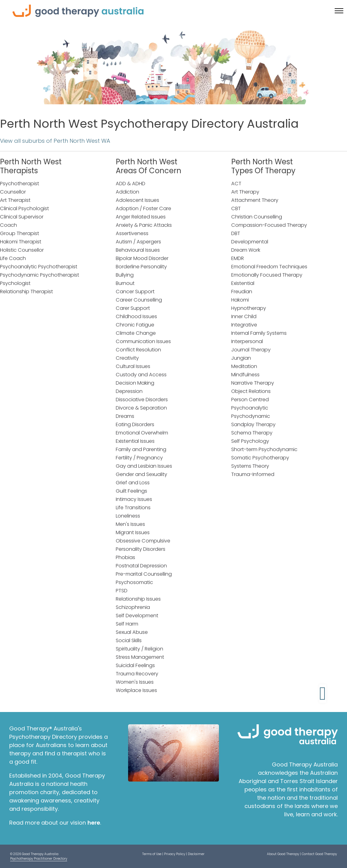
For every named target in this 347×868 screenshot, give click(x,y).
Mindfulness (245, 375)
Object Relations (251, 391)
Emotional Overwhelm (142, 433)
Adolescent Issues (137, 200)
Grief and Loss (133, 483)
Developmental (250, 242)
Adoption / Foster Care (143, 208)
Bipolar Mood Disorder (142, 258)
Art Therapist (15, 200)
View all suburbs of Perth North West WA (55, 141)
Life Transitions (133, 508)
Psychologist (15, 283)
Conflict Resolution (138, 350)
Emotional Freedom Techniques (269, 267)
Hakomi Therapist (21, 242)
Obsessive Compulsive (143, 541)
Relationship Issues (138, 599)
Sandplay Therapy (253, 424)
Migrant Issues (133, 532)
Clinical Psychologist (24, 208)
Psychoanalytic (250, 408)
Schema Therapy (252, 433)
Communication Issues (143, 341)
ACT (236, 184)
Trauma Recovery (137, 674)
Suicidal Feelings (135, 665)
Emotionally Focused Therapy (267, 275)
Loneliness (128, 516)
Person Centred (250, 400)
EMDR (238, 258)
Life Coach (13, 258)
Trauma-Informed (253, 474)
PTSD (122, 591)
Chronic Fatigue (135, 325)
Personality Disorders (141, 549)
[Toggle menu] (339, 11)
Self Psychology (250, 441)
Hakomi (240, 300)
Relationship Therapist (26, 292)
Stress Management (140, 657)
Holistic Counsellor (22, 250)
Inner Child (244, 316)
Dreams (125, 416)
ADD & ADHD (131, 184)
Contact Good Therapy (319, 854)
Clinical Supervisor (22, 217)
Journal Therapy (251, 350)
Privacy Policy (175, 854)
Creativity (127, 358)
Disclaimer (196, 854)
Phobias (125, 557)
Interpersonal (247, 341)
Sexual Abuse (132, 632)
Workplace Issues (136, 690)
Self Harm (127, 624)
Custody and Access (141, 375)
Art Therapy (245, 192)
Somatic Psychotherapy (260, 458)
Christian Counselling (257, 217)
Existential (243, 283)
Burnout (125, 283)
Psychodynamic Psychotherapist (40, 275)
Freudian (242, 292)
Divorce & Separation (141, 408)
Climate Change (136, 333)
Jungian (241, 358)
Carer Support (133, 308)
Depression (129, 391)
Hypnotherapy (249, 308)
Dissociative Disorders (142, 400)
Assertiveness (132, 233)
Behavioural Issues (138, 250)
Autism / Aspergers (138, 242)
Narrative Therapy (253, 383)
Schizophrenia (133, 607)
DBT (236, 233)
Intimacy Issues (134, 499)
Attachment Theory (255, 200)
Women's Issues (135, 682)
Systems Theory (250, 466)
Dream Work (246, 250)
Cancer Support (135, 292)
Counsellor (13, 192)
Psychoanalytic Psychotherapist (39, 267)
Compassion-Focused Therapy (269, 225)
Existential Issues (135, 441)
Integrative (244, 325)
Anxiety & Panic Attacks (144, 225)
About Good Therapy (283, 854)
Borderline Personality (141, 267)
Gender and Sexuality (141, 474)
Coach (8, 225)
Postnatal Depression (141, 566)
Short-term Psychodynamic (264, 449)
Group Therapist (20, 233)
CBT (236, 208)
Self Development (137, 616)
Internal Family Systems (259, 333)
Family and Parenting (141, 449)
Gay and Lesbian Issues (144, 466)
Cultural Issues (133, 366)
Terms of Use (152, 854)
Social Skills (129, 640)
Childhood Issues (136, 316)
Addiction (127, 192)
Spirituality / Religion (139, 649)
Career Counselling (139, 300)
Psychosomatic (134, 582)
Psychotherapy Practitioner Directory (39, 859)
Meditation (244, 366)
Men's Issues (130, 524)
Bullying (125, 275)
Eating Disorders (135, 424)
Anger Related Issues (141, 217)
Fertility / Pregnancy (139, 458)
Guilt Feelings (131, 491)
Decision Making (135, 383)
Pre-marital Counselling (144, 574)
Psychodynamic (251, 416)
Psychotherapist (20, 184)
